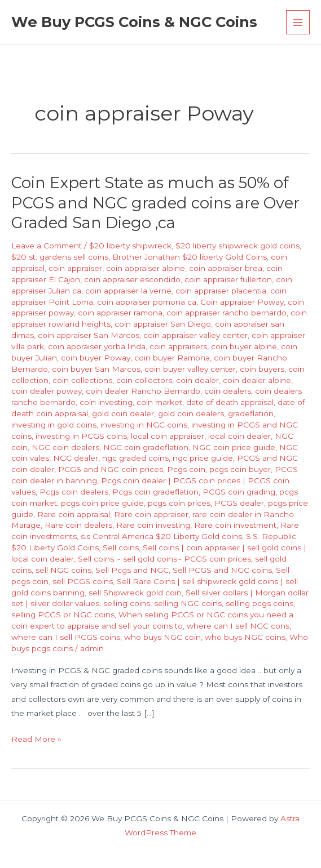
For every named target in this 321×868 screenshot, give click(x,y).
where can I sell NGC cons (238, 626)
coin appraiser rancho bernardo (227, 313)
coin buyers (262, 369)
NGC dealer (76, 458)
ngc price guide (203, 458)
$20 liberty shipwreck (130, 246)
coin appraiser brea (226, 268)
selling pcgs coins (260, 603)
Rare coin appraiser (151, 514)
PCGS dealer (239, 503)
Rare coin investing (153, 525)
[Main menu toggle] (298, 22)
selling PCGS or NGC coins (63, 615)
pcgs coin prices (179, 503)
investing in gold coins (54, 425)
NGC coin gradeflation (146, 447)
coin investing (106, 402)
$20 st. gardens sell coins (60, 257)
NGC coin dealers (65, 447)
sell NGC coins (63, 570)
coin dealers (228, 391)
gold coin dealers (191, 413)
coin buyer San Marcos (96, 369)
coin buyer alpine (244, 346)
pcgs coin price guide (102, 503)
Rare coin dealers (78, 525)
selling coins (127, 603)
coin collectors (144, 380)
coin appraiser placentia (221, 291)
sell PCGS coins (83, 581)
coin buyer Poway (96, 358)
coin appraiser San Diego (163, 324)
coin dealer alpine (257, 380)
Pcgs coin (186, 469)
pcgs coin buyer (240, 469)
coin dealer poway (47, 391)
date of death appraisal (230, 402)
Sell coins (121, 547)
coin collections (82, 380)
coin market (159, 402)
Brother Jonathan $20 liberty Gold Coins (190, 257)
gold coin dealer (123, 413)
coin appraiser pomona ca (147, 302)
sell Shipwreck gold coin (135, 593)
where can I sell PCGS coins (66, 637)
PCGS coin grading (239, 492)
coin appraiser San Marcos (89, 335)
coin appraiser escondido (132, 279)
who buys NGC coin (162, 637)
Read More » (36, 739)
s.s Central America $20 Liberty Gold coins (161, 536)
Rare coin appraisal (74, 514)
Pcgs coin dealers (74, 492)
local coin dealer (239, 436)
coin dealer (197, 380)
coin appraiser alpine (146, 268)
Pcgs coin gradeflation (155, 492)
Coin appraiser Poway (242, 302)
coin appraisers (178, 346)
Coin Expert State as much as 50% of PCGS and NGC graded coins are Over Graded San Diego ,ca (155, 203)
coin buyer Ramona (172, 358)
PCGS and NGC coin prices (111, 469)
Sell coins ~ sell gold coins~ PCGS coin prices (164, 559)
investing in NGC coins (144, 425)
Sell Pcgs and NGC (132, 570)
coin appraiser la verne (128, 291)
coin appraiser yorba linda (97, 346)
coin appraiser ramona (120, 313)
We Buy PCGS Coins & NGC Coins (134, 22)
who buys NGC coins (245, 637)
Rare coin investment (235, 525)
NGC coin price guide (234, 447)
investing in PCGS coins (81, 436)
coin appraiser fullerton (228, 279)
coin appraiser (75, 268)
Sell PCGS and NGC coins (222, 570)
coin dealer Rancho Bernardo (143, 391)
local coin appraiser (168, 436)
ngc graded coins (135, 458)
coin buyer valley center (190, 369)
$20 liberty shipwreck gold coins (238, 246)
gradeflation (251, 413)
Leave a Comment (47, 246)
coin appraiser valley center (195, 335)
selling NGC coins (188, 603)
